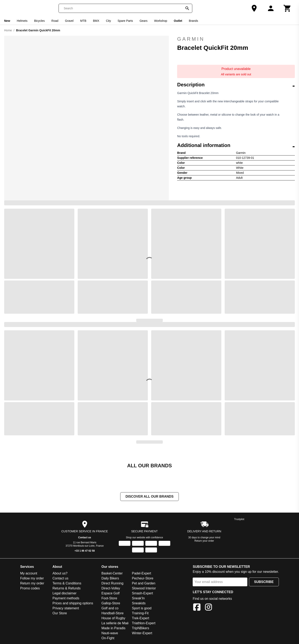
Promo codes (30, 588)
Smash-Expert (142, 593)
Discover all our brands (149, 496)
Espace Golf (110, 593)
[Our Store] (254, 8)
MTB (83, 21)
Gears (143, 21)
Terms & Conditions (67, 583)
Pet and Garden (144, 583)
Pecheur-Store (143, 578)
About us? (60, 573)
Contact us (85, 537)
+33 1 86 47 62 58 (85, 551)
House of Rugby (113, 618)
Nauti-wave (110, 633)
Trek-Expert (140, 618)
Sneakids (139, 603)
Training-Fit (140, 613)
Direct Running (112, 583)
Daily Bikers (110, 578)
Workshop (161, 21)
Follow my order (32, 578)
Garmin (236, 39)
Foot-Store (109, 598)
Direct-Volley (111, 588)
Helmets (22, 21)
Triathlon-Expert (144, 623)
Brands (194, 21)
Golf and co (110, 608)
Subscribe (264, 582)
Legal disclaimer (65, 593)
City (108, 21)
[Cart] (287, 8)
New (7, 21)
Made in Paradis (113, 628)
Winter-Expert (142, 633)
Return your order (204, 541)
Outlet (178, 21)
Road (55, 21)
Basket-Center (112, 573)
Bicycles (39, 21)
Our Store (60, 613)
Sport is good (142, 608)
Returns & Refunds (67, 588)
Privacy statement (66, 608)
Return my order (32, 583)
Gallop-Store (111, 603)
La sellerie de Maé (115, 623)
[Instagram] (208, 608)
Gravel (69, 21)
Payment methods (66, 598)
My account (29, 573)
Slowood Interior (144, 588)
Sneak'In (138, 598)
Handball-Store (112, 613)
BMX (96, 21)
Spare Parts (125, 21)
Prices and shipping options (73, 603)
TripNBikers (140, 628)
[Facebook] (197, 608)
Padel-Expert (142, 573)
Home (8, 30)
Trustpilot (239, 519)
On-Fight (108, 638)
